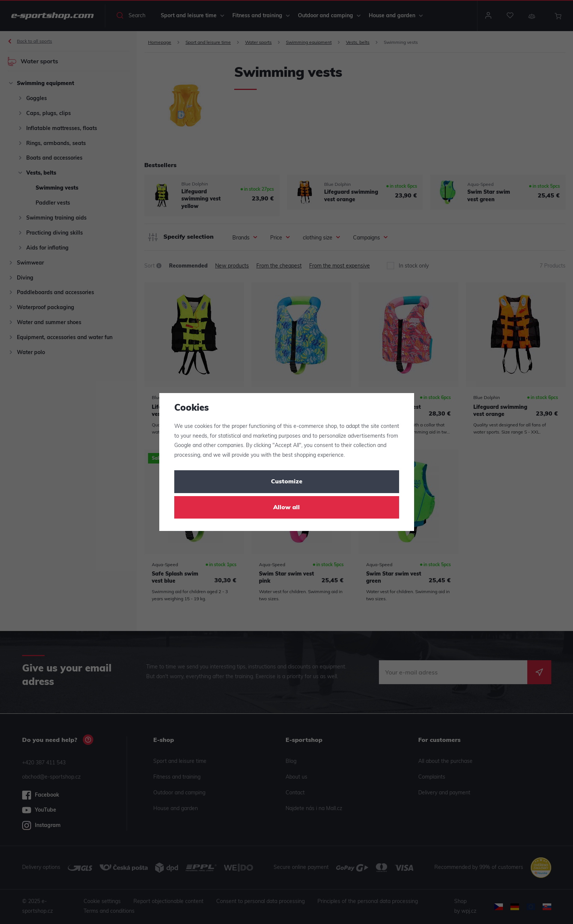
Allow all (286, 508)
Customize (287, 482)
